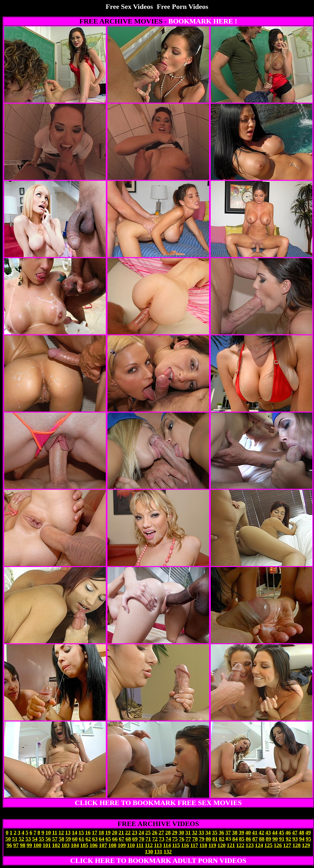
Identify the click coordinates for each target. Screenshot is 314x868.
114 (167, 845)
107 (103, 845)
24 (141, 833)
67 (122, 839)
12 (61, 833)
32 (195, 833)
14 (75, 833)
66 (115, 839)
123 (250, 845)
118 (203, 845)
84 (235, 839)
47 (295, 833)
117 (194, 845)
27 (161, 833)
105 (84, 845)
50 (8, 839)
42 (261, 833)
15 (81, 833)
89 (268, 839)
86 (248, 839)
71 (148, 839)
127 (287, 845)
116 (185, 845)
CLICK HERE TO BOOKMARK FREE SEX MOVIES (158, 803)
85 (242, 839)
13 (68, 833)
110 (131, 845)
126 (278, 845)
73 (162, 839)
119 (212, 845)
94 (302, 839)
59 (68, 839)
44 (275, 833)
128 (297, 845)
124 (259, 845)
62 (88, 839)
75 (175, 839)
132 (168, 852)
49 (308, 833)
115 (176, 845)
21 (121, 833)
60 (75, 839)
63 (95, 839)
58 (61, 839)
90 (275, 839)
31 (188, 833)
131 (158, 852)
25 (148, 833)
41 (255, 833)
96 (9, 845)
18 (101, 833)
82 (222, 839)
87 (255, 839)
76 (182, 839)
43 (268, 833)
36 (221, 833)
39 (241, 833)
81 (215, 839)
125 (269, 845)
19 (108, 833)
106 (94, 845)
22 (128, 833)
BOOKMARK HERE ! (203, 21)
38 (235, 833)
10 (48, 833)
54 (35, 839)
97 (16, 845)
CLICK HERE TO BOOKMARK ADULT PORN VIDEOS (158, 861)
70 (142, 839)
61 (82, 839)
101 (47, 845)
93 (295, 839)
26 (155, 833)
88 (262, 839)
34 (208, 833)
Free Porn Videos (182, 7)
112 (149, 845)
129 (306, 845)
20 (115, 833)
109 (122, 845)
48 (301, 833)
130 (149, 852)
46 (288, 833)
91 (282, 839)
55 (41, 839)
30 (181, 833)
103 (65, 845)
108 (113, 845)
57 (55, 839)
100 (38, 845)
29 (175, 833)
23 (135, 833)
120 (222, 845)
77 (188, 839)
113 (158, 845)
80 (208, 839)
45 (281, 833)
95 (308, 839)
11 (55, 833)
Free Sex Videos (130, 7)
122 (240, 845)
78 (195, 839)
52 (21, 839)
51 (15, 839)
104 (75, 845)
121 (231, 845)
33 (201, 833)
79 (202, 839)
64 (102, 839)
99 (29, 845)
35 (215, 833)
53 (28, 839)
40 (248, 833)
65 (108, 839)
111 (140, 845)
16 (88, 833)
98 (23, 845)
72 (155, 839)
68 (128, 839)
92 (288, 839)
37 (228, 833)
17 (95, 833)
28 (168, 833)
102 (56, 845)
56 (48, 839)
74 (168, 839)
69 (135, 839)
